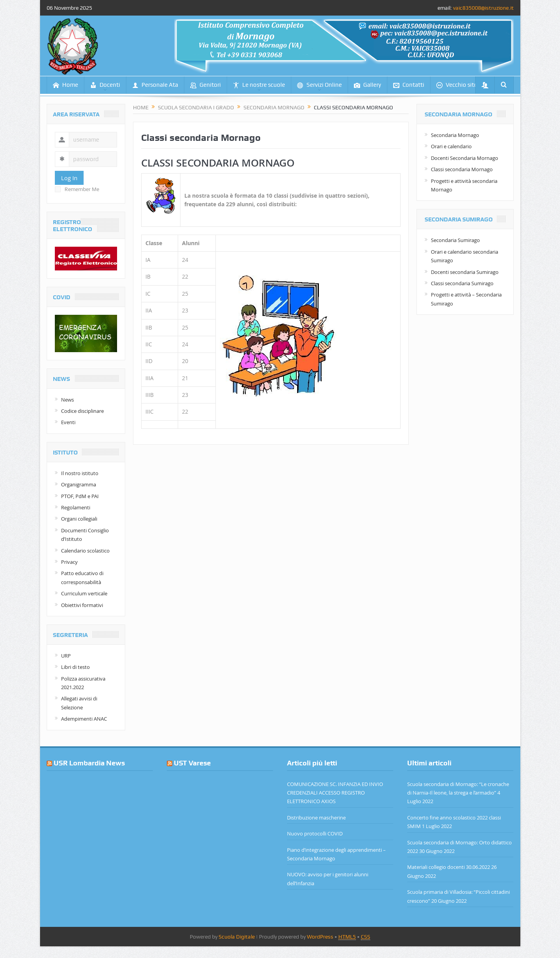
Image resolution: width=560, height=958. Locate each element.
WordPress (320, 937)
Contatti (409, 85)
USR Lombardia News (89, 763)
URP (66, 656)
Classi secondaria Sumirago (462, 283)
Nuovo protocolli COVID (315, 833)
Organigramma (79, 484)
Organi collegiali (79, 519)
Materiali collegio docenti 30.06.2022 (449, 867)
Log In (69, 178)
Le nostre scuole (259, 85)
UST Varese (192, 763)
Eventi (68, 422)
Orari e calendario (451, 146)
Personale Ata (155, 85)
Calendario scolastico (85, 551)
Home (66, 85)
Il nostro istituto (80, 473)
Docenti (105, 85)
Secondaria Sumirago (455, 240)
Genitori (206, 85)
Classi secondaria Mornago (462, 169)
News (67, 400)
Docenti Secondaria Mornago (465, 158)
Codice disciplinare (82, 411)
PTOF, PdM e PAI (80, 496)
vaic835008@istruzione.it (483, 8)
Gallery (367, 85)
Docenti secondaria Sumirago (465, 272)
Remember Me (77, 189)
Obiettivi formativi (82, 605)
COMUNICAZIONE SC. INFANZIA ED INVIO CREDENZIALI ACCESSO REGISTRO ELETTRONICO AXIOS (335, 793)
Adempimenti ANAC (84, 719)
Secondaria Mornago (455, 135)
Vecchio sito (457, 85)
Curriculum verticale (84, 593)
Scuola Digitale (237, 937)
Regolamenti (76, 507)
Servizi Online (319, 85)
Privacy (69, 562)
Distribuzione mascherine (316, 818)
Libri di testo (75, 667)
